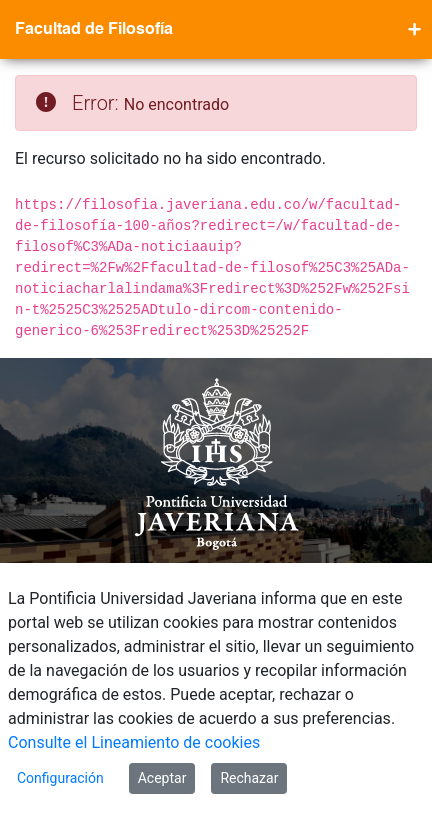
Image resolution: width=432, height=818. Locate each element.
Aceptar (162, 778)
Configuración (60, 778)
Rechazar (249, 778)
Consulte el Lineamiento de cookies (134, 742)
